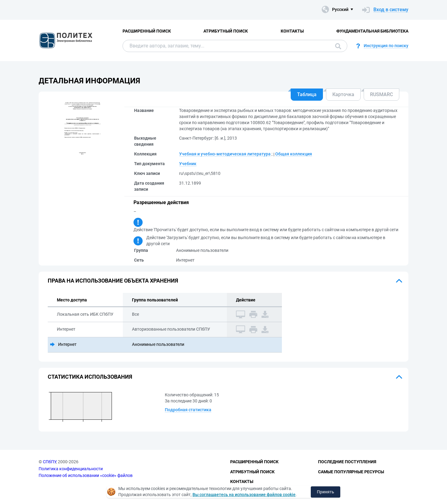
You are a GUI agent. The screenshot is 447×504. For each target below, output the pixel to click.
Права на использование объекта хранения (113, 281)
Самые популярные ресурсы (351, 472)
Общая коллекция (294, 154)
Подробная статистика (188, 410)
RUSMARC (381, 94)
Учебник (188, 164)
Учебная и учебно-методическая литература (225, 154)
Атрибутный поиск (226, 31)
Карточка (343, 94)
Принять (326, 492)
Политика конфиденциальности (71, 469)
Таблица (307, 94)
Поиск (338, 46)
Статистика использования (90, 377)
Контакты (292, 31)
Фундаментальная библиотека (372, 31)
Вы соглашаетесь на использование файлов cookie (244, 495)
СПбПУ (49, 462)
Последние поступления (347, 462)
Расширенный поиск (147, 31)
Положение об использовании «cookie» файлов (86, 475)
